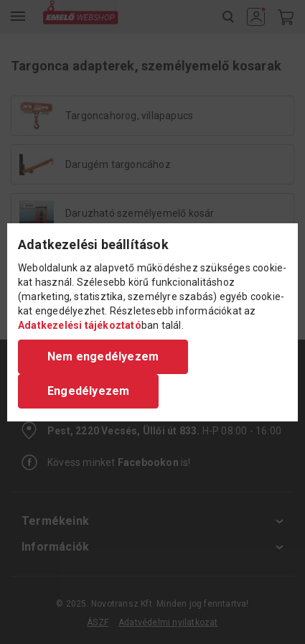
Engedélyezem (88, 391)
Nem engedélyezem (103, 356)
